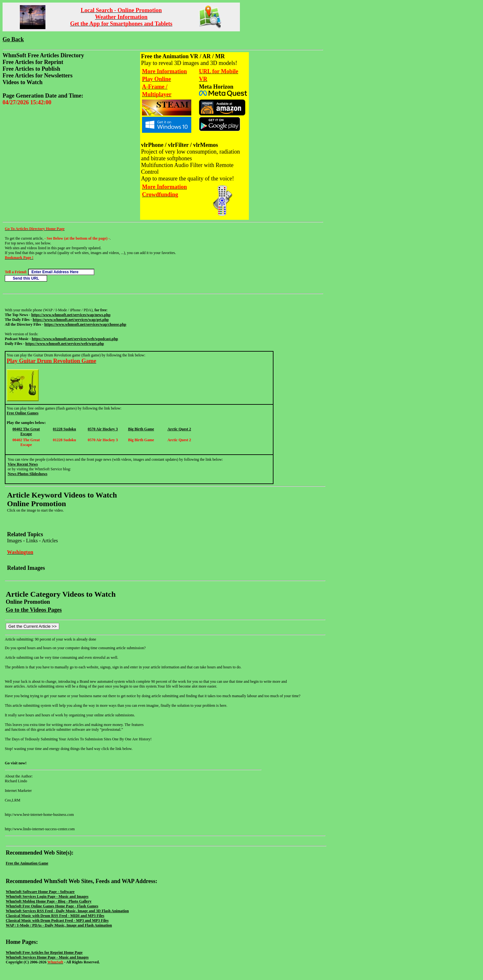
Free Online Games (23, 413)
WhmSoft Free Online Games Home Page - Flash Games (52, 906)
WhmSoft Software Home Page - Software (40, 892)
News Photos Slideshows (28, 474)
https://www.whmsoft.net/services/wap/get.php (71, 320)
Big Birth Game (141, 429)
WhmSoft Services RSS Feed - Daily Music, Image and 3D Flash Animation (67, 911)
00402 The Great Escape (26, 431)
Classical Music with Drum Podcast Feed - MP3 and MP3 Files (57, 920)
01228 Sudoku (64, 429)
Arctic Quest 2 (179, 429)
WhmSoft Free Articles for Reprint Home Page (44, 952)
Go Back (13, 39)
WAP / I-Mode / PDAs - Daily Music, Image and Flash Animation (59, 925)
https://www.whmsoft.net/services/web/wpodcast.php (75, 339)
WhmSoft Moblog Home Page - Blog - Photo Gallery (49, 901)
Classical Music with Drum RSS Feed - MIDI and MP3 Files (55, 916)
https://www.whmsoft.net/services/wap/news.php (71, 315)
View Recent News (23, 464)
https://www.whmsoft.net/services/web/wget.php (65, 344)
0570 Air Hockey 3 (103, 429)
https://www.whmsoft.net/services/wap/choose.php (85, 324)
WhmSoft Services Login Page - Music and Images (47, 896)
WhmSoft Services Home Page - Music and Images (47, 957)
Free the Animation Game (27, 863)
